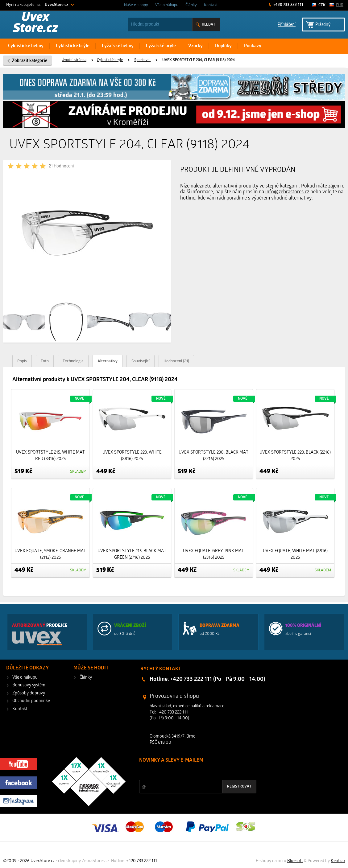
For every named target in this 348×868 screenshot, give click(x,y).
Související (141, 361)
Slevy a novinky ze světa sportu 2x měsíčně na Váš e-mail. (192, 772)
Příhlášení (287, 24)
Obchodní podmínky (31, 701)
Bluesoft (295, 861)
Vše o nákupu (167, 5)
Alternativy (108, 361)
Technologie (73, 361)
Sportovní (142, 60)
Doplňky (223, 46)
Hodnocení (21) (176, 361)
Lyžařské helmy (118, 46)
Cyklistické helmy (26, 46)
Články (191, 5)
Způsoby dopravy (29, 693)
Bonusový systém (29, 685)
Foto (45, 361)
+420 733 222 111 (288, 5)
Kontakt (211, 5)
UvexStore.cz (56, 5)
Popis (22, 361)
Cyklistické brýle (73, 46)
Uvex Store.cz (35, 23)
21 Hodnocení (61, 166)
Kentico (338, 861)
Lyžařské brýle (161, 46)
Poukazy (253, 46)
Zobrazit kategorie (30, 61)
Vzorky (195, 46)
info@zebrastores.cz (287, 192)
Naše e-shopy (136, 5)
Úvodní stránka (74, 60)
